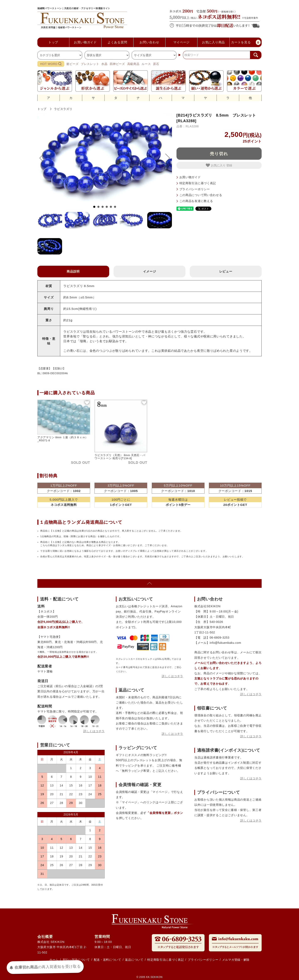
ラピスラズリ (63, 109)
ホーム (54, 960)
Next (165, 158)
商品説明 (73, 271)
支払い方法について (76, 960)
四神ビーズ (117, 64)
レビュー (226, 271)
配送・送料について (108, 960)
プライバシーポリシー (195, 189)
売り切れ (219, 154)
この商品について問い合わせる (201, 195)
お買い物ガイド (190, 177)
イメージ (150, 271)
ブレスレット (90, 64)
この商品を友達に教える (196, 201)
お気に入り (216, 165)
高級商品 (133, 64)
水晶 (104, 64)
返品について (134, 960)
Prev (44, 158)
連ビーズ (72, 64)
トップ (42, 109)
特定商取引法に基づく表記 (198, 183)
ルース (146, 64)
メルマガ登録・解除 (236, 960)
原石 (156, 64)
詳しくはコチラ (94, 731)
